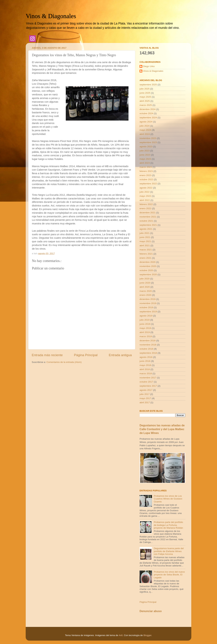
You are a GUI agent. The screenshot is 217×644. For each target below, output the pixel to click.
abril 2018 (145, 369)
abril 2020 (145, 287)
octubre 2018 (146, 349)
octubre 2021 (146, 221)
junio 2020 (145, 283)
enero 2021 (145, 258)
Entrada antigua (120, 355)
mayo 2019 (145, 328)
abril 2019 (145, 332)
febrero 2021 (146, 254)
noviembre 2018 (148, 345)
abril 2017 (145, 402)
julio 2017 (145, 394)
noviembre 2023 (148, 138)
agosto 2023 (146, 147)
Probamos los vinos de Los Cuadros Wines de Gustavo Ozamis (168, 499)
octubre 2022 (146, 179)
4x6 (121, 635)
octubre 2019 (146, 307)
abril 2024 (145, 134)
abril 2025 (145, 101)
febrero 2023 (146, 171)
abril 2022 (145, 200)
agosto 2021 (146, 229)
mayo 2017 (145, 398)
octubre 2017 (146, 382)
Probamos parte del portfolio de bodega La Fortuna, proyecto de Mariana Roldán (168, 525)
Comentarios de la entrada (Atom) (64, 362)
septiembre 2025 (148, 85)
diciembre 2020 (147, 262)
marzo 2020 (146, 291)
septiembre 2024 (148, 118)
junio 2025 (145, 93)
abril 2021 (145, 246)
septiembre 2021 (148, 225)
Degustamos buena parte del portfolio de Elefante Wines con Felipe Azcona (169, 551)
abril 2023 (145, 163)
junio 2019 (145, 324)
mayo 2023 (145, 159)
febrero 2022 (146, 204)
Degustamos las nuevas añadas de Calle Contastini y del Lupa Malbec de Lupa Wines (162, 429)
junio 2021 (145, 237)
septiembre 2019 (148, 312)
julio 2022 (145, 192)
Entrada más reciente (47, 355)
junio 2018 (145, 361)
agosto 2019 (146, 316)
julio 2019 (145, 320)
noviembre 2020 (148, 266)
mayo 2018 (145, 365)
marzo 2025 (146, 105)
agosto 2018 (146, 357)
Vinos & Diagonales (51, 16)
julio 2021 (145, 233)
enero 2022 (145, 208)
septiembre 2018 (148, 353)
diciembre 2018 (147, 341)
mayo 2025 (145, 97)
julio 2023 (145, 151)
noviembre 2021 (148, 217)
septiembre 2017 (148, 386)
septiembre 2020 (148, 274)
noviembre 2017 (148, 378)
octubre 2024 (146, 113)
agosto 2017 (146, 390)
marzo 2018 (146, 373)
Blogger (147, 635)
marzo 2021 (146, 250)
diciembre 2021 (147, 213)
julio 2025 (145, 89)
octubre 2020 (146, 270)
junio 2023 (145, 155)
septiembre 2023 (148, 142)
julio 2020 (145, 279)
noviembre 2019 (148, 303)
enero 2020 (145, 295)
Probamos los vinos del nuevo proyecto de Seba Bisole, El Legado (169, 575)
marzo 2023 (146, 167)
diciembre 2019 (147, 299)
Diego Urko (149, 66)
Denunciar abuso (151, 611)
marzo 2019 (146, 336)
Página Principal (86, 355)
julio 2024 (145, 126)
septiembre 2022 (148, 184)
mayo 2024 (145, 130)
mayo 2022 (145, 196)
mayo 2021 (145, 241)
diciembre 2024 (147, 109)
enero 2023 (145, 175)
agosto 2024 (146, 122)
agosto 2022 (146, 188)
